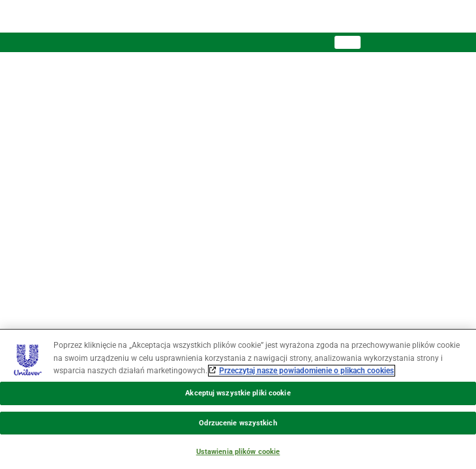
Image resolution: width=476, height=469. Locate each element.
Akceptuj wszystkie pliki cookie (238, 393)
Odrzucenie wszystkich (238, 423)
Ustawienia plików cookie (238, 452)
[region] (238, 399)
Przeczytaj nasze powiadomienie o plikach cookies (306, 371)
